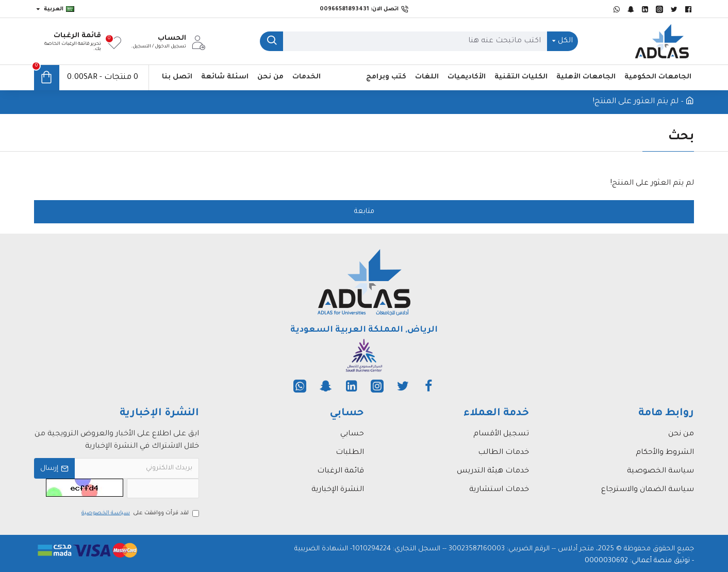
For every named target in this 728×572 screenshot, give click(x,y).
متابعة (364, 212)
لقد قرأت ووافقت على (139, 513)
